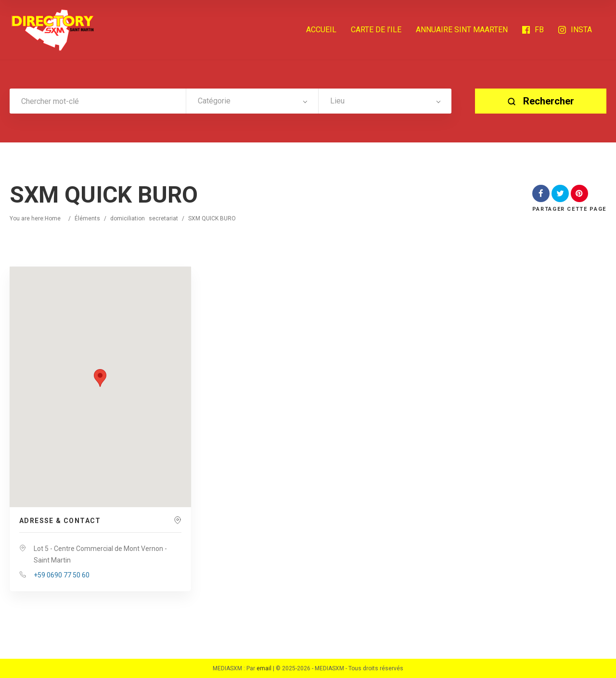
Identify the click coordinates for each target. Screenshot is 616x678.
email (264, 668)
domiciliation (128, 218)
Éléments (87, 218)
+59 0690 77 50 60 (62, 575)
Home (53, 218)
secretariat (163, 218)
